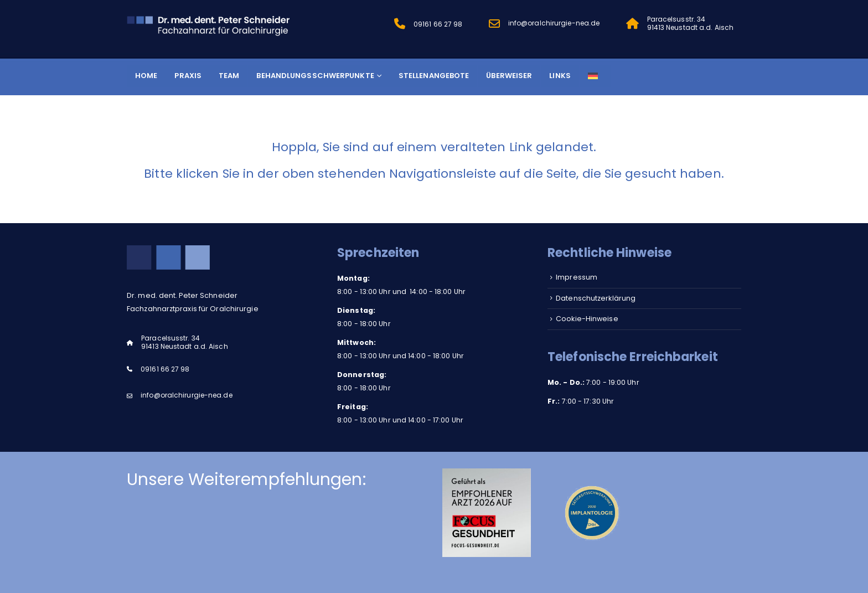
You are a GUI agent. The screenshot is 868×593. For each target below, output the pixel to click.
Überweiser (509, 76)
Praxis (188, 76)
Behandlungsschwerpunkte (315, 76)
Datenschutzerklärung (596, 298)
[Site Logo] (210, 25)
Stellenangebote (434, 76)
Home (146, 76)
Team (229, 76)
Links (560, 76)
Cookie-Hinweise (587, 319)
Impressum (577, 277)
